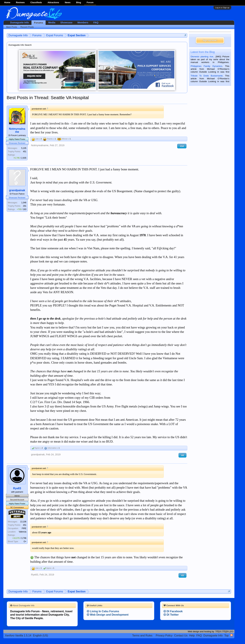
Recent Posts (27, 27)
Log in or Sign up (222, 8)
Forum (90, 2)
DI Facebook (173, 611)
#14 (182, 146)
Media (52, 23)
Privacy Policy (164, 636)
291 (25, 206)
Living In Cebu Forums (103, 611)
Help (192, 636)
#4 (182, 455)
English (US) (41, 636)
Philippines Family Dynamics (206, 66)
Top (226, 636)
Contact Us (181, 636)
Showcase (66, 23)
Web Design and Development (108, 615)
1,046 (24, 203)
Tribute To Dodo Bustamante (207, 76)
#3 (182, 575)
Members (83, 23)
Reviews (20, 2)
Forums (39, 23)
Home (7, 2)
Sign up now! (210, 40)
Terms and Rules (142, 636)
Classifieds (36, 2)
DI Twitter (171, 615)
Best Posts (12, 27)
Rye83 (17, 488)
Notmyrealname (17, 130)
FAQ (96, 23)
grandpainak (17, 190)
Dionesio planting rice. (202, 57)
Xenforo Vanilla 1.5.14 (18, 636)
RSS (232, 635)
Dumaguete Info (20, 23)
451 (25, 152)
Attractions (53, 2)
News (68, 2)
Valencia (22, 532)
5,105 (24, 148)
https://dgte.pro (225, 631)
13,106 (23, 522)
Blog (79, 2)
